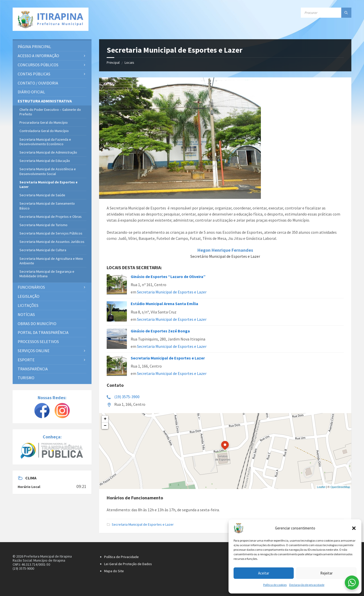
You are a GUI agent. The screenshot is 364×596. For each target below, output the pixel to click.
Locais (129, 62)
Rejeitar (326, 573)
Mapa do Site (114, 571)
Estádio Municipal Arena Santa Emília (164, 304)
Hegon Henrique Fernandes (225, 250)
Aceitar (264, 573)
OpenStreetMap (340, 487)
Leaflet (321, 487)
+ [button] (105, 419)
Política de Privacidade (121, 557)
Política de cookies (275, 585)
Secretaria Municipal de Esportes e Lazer (172, 292)
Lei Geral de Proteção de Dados (128, 564)
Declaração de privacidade (307, 585)
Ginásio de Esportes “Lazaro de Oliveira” (168, 276)
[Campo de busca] (326, 13)
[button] (354, 528)
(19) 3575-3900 (127, 397)
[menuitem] (52, 47)
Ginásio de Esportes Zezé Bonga (160, 331)
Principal (113, 62)
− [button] (105, 426)
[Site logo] (51, 19)
